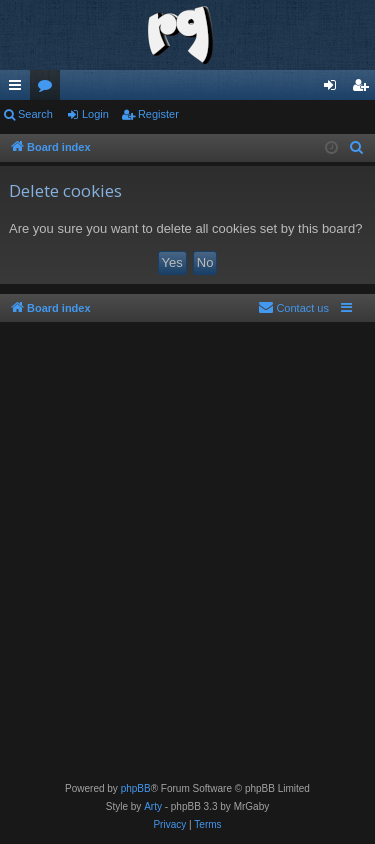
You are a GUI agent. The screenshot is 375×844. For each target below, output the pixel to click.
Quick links (19, 89)
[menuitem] (357, 148)
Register (158, 114)
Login (95, 114)
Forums (49, 89)
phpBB (136, 788)
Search (35, 114)
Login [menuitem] (334, 89)
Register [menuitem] (364, 89)
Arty (153, 806)
